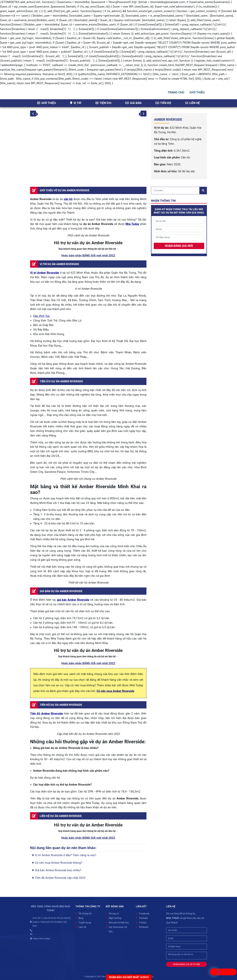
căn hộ (68, 199)
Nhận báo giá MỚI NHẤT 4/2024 (129, 977)
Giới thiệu (47, 103)
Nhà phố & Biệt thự (119, 923)
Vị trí (76, 103)
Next (144, 114)
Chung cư (114, 914)
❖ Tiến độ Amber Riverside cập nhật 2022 (59, 878)
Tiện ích (103, 103)
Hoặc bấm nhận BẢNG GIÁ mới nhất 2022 (88, 256)
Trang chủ (176, 92)
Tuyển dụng (85, 923)
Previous (33, 114)
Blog (81, 918)
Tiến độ (163, 103)
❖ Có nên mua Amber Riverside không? (57, 863)
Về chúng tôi (85, 914)
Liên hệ (193, 103)
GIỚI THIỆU (197, 92)
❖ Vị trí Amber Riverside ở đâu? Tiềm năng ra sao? (64, 855)
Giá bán (133, 103)
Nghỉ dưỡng (115, 918)
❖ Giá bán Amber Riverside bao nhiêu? (56, 870)
